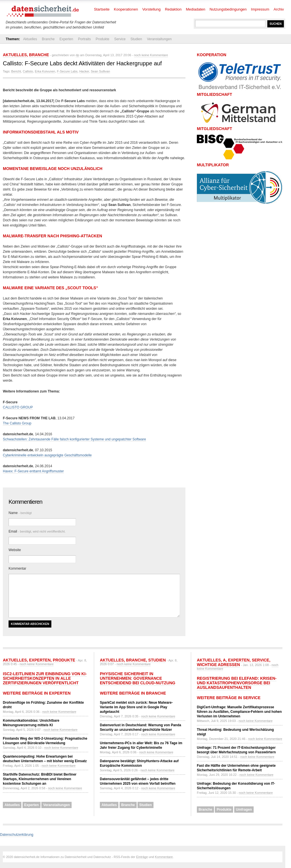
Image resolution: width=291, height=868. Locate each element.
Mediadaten (196, 9)
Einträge (142, 857)
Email (37, 531)
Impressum (260, 9)
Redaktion (173, 9)
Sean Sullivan (100, 71)
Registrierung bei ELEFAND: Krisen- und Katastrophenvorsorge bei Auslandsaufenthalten (237, 683)
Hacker (84, 71)
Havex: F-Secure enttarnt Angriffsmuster (33, 471)
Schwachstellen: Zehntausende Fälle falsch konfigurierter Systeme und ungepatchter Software (74, 439)
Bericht (16, 71)
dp (77, 55)
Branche (48, 39)
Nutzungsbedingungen (228, 9)
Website (15, 550)
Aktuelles (30, 39)
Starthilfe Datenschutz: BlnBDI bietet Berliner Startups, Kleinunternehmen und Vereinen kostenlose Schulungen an (40, 779)
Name (20, 513)
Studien (136, 39)
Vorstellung (151, 9)
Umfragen (244, 810)
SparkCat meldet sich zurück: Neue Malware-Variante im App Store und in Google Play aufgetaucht (136, 707)
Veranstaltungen (159, 39)
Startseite (102, 9)
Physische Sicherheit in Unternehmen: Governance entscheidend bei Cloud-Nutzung (138, 678)
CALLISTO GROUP (18, 407)
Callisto (28, 71)
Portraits (84, 39)
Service (120, 39)
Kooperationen (126, 9)
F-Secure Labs (67, 71)
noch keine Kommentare (151, 55)
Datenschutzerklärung (17, 835)
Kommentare (164, 857)
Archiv (279, 9)
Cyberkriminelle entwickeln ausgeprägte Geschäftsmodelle (47, 455)
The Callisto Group (17, 423)
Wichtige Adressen (218, 665)
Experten (66, 39)
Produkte (102, 39)
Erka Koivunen (45, 71)
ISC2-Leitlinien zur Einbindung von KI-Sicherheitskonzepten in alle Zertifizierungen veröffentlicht (45, 678)
